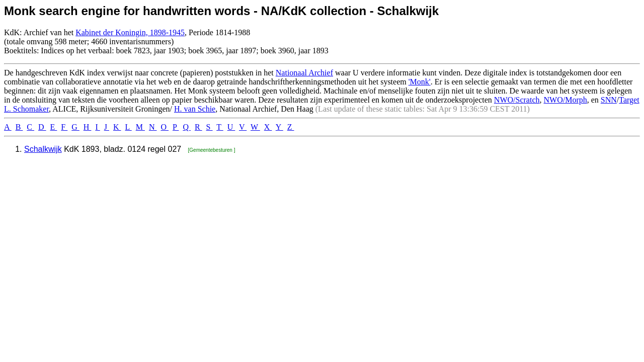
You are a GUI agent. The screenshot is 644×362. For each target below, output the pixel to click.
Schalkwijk (43, 149)
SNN (609, 100)
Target (629, 100)
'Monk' (420, 82)
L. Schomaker (26, 109)
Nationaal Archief (304, 73)
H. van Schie (195, 109)
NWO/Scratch (517, 100)
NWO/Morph (566, 100)
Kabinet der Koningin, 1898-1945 (130, 32)
